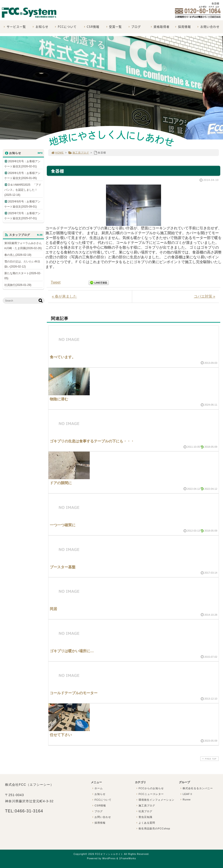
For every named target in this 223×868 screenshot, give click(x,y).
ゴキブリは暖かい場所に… (72, 651)
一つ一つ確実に (63, 525)
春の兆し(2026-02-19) (18, 255)
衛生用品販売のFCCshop (153, 828)
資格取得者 (160, 27)
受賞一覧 (113, 27)
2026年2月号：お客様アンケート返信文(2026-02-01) (22, 164)
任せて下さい (61, 735)
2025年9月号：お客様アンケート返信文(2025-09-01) (22, 204)
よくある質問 (145, 823)
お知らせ (40, 27)
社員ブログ (144, 811)
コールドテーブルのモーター (74, 693)
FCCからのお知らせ (150, 788)
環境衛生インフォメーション (155, 800)
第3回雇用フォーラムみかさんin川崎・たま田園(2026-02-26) (23, 246)
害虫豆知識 (144, 817)
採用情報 (183, 27)
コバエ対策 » (205, 296)
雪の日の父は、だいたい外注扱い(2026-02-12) (22, 264)
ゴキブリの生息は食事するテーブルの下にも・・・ (92, 441)
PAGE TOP (209, 759)
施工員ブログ (79, 153)
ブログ (134, 27)
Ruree (185, 800)
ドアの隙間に (61, 483)
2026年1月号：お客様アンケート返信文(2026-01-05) (22, 176)
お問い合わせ (208, 27)
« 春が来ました (64, 296)
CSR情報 (91, 27)
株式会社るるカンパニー (196, 788)
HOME (57, 153)
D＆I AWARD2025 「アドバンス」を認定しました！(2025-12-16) (23, 190)
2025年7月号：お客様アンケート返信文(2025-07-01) (22, 216)
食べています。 (63, 357)
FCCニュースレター (150, 794)
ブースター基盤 (63, 567)
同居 (53, 609)
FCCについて (65, 27)
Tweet (56, 282)
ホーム (97, 788)
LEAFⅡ (186, 794)
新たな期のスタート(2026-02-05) (23, 276)
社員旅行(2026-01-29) (18, 285)
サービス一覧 (14, 27)
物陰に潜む (59, 399)
